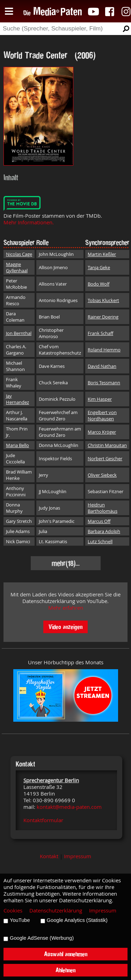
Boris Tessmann (104, 383)
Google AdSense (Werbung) (42, 938)
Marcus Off (99, 521)
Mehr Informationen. (29, 222)
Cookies (13, 911)
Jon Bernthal (19, 333)
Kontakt (49, 856)
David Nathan (102, 366)
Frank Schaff (100, 333)
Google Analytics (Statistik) (77, 920)
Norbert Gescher (105, 458)
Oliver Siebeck (102, 475)
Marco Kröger (102, 432)
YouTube (20, 920)
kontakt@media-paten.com (69, 807)
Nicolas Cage (19, 254)
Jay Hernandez (17, 399)
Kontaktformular (43, 820)
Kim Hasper (100, 399)
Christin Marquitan (107, 445)
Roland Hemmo (104, 350)
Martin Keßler (102, 254)
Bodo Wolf (99, 284)
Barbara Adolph (104, 531)
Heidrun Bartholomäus (103, 508)
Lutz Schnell (100, 541)
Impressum (78, 856)
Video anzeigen (65, 627)
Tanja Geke (99, 267)
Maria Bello (17, 445)
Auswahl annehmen (66, 954)
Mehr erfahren (66, 608)
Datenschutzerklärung (56, 911)
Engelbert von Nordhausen (102, 415)
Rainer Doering (103, 317)
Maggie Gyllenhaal (17, 267)
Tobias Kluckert (103, 300)
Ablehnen (65, 970)
